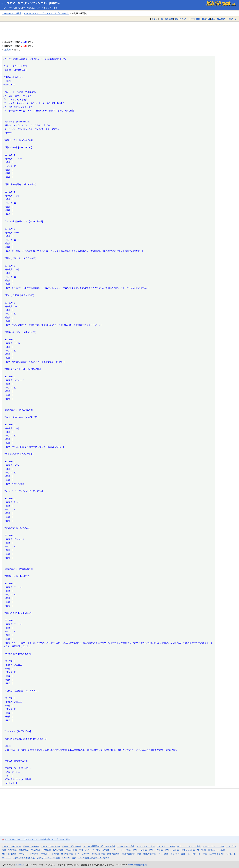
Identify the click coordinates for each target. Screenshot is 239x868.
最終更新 (169, 19)
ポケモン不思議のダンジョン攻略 (99, 846)
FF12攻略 (202, 850)
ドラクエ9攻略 (188, 850)
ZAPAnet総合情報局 (12, 13)
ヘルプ (183, 19)
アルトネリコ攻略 (126, 846)
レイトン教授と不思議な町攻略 (90, 854)
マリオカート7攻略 (50, 854)
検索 (176, 19)
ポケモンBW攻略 (31, 846)
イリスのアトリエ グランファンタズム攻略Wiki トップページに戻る (38, 839)
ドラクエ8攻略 (172, 850)
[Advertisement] (120, 30)
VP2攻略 (12, 850)
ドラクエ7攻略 (156, 850)
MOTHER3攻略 (9, 854)
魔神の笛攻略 (149, 854)
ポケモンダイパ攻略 (72, 846)
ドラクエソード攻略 (121, 850)
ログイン (233, 19)
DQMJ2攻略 (71, 850)
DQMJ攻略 (58, 850)
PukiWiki (20, 865)
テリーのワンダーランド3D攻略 (94, 850)
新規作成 (206, 19)
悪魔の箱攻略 (113, 854)
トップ (154, 19)
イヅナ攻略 (163, 854)
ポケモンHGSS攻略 (12, 846)
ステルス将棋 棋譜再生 (24, 858)
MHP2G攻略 (67, 854)
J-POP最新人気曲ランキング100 (94, 858)
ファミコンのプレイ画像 (48, 858)
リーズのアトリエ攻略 (213, 846)
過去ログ (221, 19)
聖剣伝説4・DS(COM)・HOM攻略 (35, 850)
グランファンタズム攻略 (189, 846)
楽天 (74, 858)
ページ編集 (195, 19)
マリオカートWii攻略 (29, 854)
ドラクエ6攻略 (140, 850)
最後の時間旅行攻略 (131, 854)
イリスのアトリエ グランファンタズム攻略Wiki (30, 3)
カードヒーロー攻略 (197, 854)
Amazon (66, 858)
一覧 (161, 19)
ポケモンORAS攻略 (51, 846)
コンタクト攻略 (178, 854)
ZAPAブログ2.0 (216, 854)
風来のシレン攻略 (217, 850)
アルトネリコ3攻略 (166, 846)
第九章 (8, 50)
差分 (213, 19)
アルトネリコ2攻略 (146, 846)
